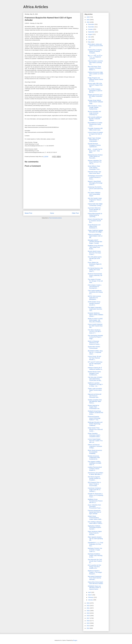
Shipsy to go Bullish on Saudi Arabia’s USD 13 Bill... (95, 236)
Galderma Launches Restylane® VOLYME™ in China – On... (95, 385)
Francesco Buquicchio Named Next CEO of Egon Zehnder (94, 512)
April (90, 592)
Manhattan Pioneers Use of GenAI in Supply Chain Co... (95, 550)
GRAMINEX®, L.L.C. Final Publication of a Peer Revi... (95, 544)
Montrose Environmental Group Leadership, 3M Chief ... (95, 275)
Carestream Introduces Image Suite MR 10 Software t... (94, 490)
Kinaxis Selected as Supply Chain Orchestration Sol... (94, 407)
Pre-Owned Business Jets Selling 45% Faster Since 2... (95, 270)
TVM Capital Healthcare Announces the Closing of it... (95, 292)
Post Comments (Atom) (55, 218)
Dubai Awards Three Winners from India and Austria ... (95, 429)
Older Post (75, 213)
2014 (88, 626)
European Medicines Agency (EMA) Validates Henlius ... (95, 315)
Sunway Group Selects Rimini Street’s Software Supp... (95, 102)
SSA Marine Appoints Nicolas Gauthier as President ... (94, 478)
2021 (88, 608)
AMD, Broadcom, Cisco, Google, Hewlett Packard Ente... (95, 107)
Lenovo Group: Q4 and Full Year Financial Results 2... (94, 358)
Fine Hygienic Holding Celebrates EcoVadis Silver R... (95, 463)
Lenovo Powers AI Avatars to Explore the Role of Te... (95, 134)
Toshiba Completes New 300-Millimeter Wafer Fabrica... (95, 401)
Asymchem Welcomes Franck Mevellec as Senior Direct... (94, 210)
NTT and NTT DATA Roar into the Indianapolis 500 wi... (95, 364)
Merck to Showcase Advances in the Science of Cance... (94, 343)
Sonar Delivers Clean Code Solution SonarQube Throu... (94, 168)
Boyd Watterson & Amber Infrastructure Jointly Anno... (95, 124)
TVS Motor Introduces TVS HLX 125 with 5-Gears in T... (95, 331)
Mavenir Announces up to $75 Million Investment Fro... (95, 96)
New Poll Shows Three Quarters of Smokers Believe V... (94, 68)
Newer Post (28, 213)
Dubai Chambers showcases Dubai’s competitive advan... (94, 435)
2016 (88, 621)
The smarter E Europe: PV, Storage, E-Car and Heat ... (95, 281)
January (91, 600)
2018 (88, 616)
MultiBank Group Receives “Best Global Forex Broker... (95, 247)
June (90, 39)
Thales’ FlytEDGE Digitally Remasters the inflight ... (95, 231)
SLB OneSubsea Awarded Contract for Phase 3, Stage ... (95, 337)
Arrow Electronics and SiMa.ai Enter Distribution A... (94, 226)
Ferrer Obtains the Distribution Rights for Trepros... (95, 264)
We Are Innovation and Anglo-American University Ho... (94, 113)
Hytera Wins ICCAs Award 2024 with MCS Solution (95, 583)
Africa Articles (36, 7)
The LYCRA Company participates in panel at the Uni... (95, 91)
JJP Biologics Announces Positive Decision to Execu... (95, 177)
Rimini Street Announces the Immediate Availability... (95, 452)
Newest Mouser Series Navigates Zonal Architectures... (94, 373)
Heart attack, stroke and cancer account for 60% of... (95, 46)
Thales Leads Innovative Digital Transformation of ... (95, 390)
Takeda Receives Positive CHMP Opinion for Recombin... (95, 156)
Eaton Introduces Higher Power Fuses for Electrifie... (95, 533)
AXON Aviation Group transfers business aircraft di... (94, 303)
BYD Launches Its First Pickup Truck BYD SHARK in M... (94, 567)
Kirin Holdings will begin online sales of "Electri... (95, 523)
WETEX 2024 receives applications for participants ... (94, 298)
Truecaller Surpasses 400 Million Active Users (95, 129)
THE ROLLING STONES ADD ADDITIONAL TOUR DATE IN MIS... (95, 379)
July (89, 37)
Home (52, 213)
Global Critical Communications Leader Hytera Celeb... (95, 518)
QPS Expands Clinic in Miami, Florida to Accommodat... (94, 484)
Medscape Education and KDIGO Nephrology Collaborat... (95, 424)
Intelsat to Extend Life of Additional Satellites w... (95, 368)
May (90, 42)
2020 (88, 611)
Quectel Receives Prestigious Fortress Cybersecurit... (94, 145)
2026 (88, 17)
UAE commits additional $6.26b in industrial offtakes (95, 119)
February (91, 597)
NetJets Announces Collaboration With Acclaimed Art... (94, 458)
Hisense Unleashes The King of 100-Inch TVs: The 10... (95, 162)
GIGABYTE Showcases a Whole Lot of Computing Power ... (95, 495)
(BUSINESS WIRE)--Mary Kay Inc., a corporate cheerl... (95, 352)
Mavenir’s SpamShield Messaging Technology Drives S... (95, 183)
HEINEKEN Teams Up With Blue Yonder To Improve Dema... (94, 588)
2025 (88, 20)
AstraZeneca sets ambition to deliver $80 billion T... (95, 474)
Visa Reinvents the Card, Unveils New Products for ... (95, 561)
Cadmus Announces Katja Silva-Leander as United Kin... (95, 74)
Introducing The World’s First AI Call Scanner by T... (95, 189)
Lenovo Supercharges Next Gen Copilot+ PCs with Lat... (95, 441)
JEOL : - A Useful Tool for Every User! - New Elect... (95, 151)
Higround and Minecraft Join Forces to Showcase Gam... (95, 396)
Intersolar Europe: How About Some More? (94, 172)
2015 (88, 623)
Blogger (75, 640)
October (91, 29)
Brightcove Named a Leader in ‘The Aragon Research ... (95, 572)
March (90, 595)
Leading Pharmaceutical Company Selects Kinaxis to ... (95, 469)
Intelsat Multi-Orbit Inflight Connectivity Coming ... (95, 205)
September (91, 32)
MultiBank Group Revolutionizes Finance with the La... (95, 501)
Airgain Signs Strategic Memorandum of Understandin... (94, 140)
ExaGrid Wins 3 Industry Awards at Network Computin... (95, 51)
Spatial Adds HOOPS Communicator (94, 347)
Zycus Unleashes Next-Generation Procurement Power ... (95, 507)
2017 (88, 618)
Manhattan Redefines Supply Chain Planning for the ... (95, 555)
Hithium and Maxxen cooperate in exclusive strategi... (95, 446)
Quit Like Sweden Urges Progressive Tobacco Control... (95, 200)
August (90, 34)
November (91, 27)
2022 (88, 606)
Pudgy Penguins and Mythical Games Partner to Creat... (95, 79)
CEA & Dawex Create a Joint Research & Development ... (95, 287)
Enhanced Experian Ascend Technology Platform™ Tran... (94, 418)
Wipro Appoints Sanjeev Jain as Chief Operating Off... (95, 539)
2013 (88, 628)
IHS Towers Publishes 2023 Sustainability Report (94, 194)
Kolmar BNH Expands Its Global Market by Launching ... (95, 215)
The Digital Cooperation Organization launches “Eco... (95, 309)
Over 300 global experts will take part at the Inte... (95, 258)
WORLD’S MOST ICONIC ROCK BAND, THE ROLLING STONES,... (95, 320)
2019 (88, 613)
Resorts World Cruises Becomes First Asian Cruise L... (94, 253)
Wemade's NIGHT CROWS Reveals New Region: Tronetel (95, 242)
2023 (88, 603)
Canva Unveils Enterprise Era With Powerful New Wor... (95, 326)
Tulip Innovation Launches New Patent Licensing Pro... (95, 63)
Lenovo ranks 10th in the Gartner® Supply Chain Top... (95, 85)
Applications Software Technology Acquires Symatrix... (94, 527)
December (91, 24)
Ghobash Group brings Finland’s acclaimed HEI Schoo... (95, 413)
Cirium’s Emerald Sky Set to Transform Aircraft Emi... (95, 221)
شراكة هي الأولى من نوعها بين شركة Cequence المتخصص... (95, 57)
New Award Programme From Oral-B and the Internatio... (95, 578)
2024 (88, 22)
